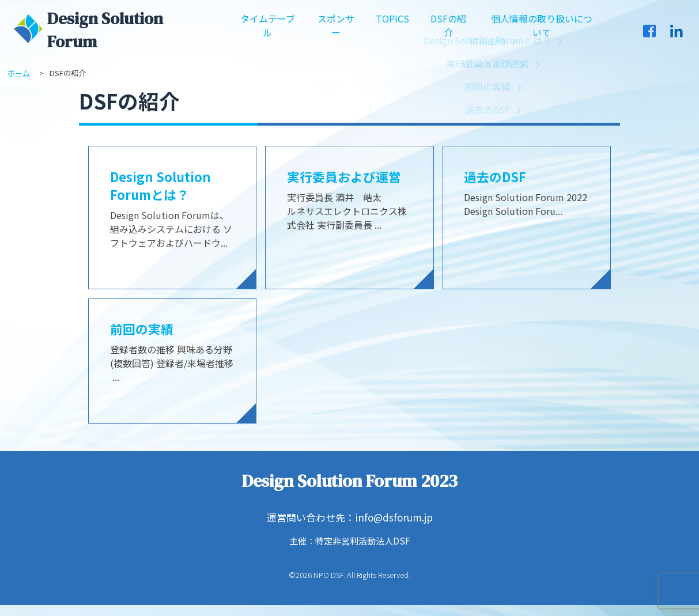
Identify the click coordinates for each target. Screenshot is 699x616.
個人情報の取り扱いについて (542, 30)
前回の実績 (145, 333)
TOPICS (392, 23)
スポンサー (337, 30)
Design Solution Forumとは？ (163, 187)
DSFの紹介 (448, 30)
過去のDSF (498, 177)
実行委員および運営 (349, 177)
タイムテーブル (268, 30)
